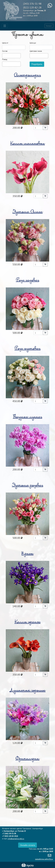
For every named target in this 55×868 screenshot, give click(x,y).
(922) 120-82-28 (32, 7)
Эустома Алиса (28, 212)
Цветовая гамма (36, 51)
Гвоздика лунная (28, 417)
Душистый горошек (27, 691)
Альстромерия (27, 76)
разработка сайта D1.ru (44, 859)
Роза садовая (28, 281)
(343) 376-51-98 (32, 4)
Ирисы (28, 554)
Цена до (33, 43)
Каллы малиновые (27, 144)
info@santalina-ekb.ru (16, 839)
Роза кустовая (27, 349)
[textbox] (4, 55)
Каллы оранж (28, 622)
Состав (5, 51)
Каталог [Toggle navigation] (49, 26)
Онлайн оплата (27, 845)
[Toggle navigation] (5, 26)
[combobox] (11, 56)
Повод (5, 59)
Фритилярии (28, 759)
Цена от (5, 43)
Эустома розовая (28, 486)
